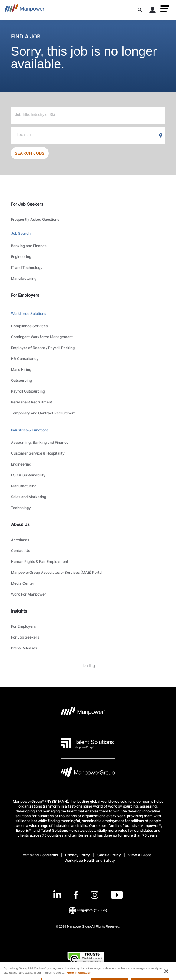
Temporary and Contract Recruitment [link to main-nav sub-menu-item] (43, 413)
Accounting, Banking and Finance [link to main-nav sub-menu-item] (40, 442)
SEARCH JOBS (30, 153)
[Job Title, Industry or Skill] (88, 116)
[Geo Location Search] (161, 136)
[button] (165, 9)
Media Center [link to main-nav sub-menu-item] (23, 583)
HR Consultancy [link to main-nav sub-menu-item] (25, 359)
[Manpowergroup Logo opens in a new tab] (88, 774)
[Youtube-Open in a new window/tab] (117, 895)
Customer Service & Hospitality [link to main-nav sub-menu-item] (38, 453)
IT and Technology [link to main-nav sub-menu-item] (27, 268)
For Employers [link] (25, 295)
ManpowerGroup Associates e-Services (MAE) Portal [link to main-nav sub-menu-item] (57, 572)
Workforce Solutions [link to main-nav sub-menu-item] (28, 314)
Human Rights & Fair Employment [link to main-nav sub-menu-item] (40, 562)
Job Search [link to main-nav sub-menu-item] (21, 233)
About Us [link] (20, 524)
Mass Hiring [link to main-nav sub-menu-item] (21, 369)
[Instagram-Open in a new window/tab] (95, 895)
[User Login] (153, 11)
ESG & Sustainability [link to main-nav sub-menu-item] (28, 475)
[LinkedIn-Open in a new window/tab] (57, 894)
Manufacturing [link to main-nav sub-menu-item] (24, 278)
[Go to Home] (25, 10)
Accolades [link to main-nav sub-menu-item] (20, 540)
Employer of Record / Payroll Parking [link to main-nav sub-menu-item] (43, 348)
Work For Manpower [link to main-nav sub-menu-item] (28, 594)
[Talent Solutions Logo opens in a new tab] (87, 743)
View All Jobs (140, 855)
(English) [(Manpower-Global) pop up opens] (88, 910)
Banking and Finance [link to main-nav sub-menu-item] (29, 246)
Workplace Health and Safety (90, 860)
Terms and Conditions (39, 855)
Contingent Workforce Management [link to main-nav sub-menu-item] (42, 337)
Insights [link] (19, 611)
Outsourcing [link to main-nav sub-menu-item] (21, 380)
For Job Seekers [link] (27, 204)
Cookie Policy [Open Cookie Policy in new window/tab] (109, 855)
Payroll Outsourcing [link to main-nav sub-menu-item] (28, 391)
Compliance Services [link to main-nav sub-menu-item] (29, 326)
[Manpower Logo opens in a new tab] (83, 713)
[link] (88, 895)
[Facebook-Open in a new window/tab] (76, 895)
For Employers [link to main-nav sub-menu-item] (23, 626)
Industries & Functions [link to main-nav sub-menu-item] (30, 430)
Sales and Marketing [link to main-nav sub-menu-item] (28, 497)
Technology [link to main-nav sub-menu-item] (21, 508)
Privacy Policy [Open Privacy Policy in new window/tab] (78, 855)
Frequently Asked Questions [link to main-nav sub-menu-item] (35, 219)
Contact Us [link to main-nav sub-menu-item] (20, 551)
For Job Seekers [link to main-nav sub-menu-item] (25, 637)
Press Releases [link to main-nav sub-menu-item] (24, 648)
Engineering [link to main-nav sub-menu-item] (21, 257)
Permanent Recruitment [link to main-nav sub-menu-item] (32, 402)
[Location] (88, 136)
